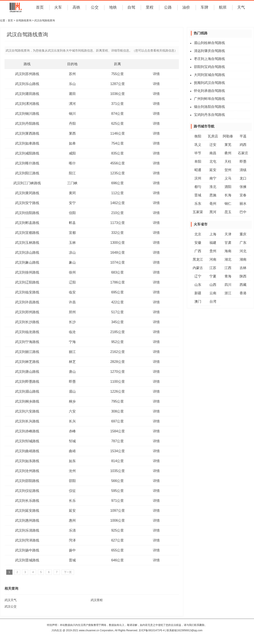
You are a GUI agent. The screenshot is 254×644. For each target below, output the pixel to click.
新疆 (198, 293)
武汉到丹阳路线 (27, 124)
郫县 (72, 223)
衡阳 (198, 136)
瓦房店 (213, 136)
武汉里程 (97, 600)
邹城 (72, 441)
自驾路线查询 (24, 20)
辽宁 (198, 276)
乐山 (72, 84)
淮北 (213, 187)
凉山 (72, 253)
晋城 (72, 560)
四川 (228, 285)
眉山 (72, 391)
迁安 (213, 145)
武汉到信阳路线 (27, 213)
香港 (243, 293)
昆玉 (228, 212)
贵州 (213, 251)
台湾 (213, 302)
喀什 (72, 163)
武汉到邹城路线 (27, 441)
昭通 (198, 170)
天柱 (228, 161)
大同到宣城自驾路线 (209, 75)
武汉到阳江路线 (27, 173)
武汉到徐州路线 (27, 272)
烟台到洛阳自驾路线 (209, 107)
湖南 (243, 259)
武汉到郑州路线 (27, 312)
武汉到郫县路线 (27, 223)
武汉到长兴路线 (27, 421)
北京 (198, 234)
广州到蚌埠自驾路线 (209, 99)
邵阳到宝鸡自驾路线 (209, 67)
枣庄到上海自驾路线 (209, 59)
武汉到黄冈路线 (27, 193)
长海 (228, 195)
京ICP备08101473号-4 (152, 630)
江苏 (213, 268)
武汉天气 (11, 600)
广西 (198, 251)
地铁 (113, 7)
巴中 (243, 212)
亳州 (213, 204)
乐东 (198, 204)
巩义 (198, 145)
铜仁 (228, 204)
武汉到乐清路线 (27, 530)
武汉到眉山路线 (27, 391)
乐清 (72, 530)
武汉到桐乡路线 (27, 401)
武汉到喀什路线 (27, 163)
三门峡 (72, 183)
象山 (72, 262)
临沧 (72, 332)
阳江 (72, 173)
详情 (156, 74)
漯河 (72, 104)
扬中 (72, 550)
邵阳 (72, 481)
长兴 (72, 421)
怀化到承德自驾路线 (209, 91)
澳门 (198, 302)
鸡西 (243, 145)
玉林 (72, 243)
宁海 (72, 342)
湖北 (228, 259)
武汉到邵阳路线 (27, 481)
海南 (228, 251)
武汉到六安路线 (27, 411)
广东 (243, 243)
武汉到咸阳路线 (27, 153)
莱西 (72, 133)
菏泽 (72, 540)
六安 (72, 411)
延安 (72, 511)
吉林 (243, 268)
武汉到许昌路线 (27, 302)
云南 (213, 293)
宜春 (243, 195)
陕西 (243, 276)
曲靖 (72, 451)
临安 (72, 292)
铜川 (72, 114)
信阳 (72, 213)
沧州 (72, 471)
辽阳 (72, 282)
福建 (213, 243)
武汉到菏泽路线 (27, 540)
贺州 (228, 170)
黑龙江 (198, 259)
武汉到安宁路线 (27, 203)
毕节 (198, 153)
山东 (198, 285)
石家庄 (243, 153)
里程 (150, 7)
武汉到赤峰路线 (27, 431)
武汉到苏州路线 (27, 74)
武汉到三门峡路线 (27, 183)
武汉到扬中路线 (27, 550)
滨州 (198, 178)
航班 (223, 7)
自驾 (131, 7)
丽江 (72, 352)
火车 (58, 7)
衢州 (228, 153)
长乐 (72, 501)
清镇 (243, 170)
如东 (72, 461)
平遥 (243, 136)
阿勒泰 (228, 136)
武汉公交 (11, 606)
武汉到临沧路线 (27, 332)
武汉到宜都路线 (27, 233)
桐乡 (72, 401)
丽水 (243, 204)
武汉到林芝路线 (27, 362)
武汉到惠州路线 (27, 520)
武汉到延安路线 (27, 511)
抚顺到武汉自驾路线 (209, 83)
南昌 (213, 153)
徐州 (72, 272)
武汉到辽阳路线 (27, 282)
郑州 (72, 312)
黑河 (213, 212)
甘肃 (228, 243)
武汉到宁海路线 (27, 342)
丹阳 (72, 124)
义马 (228, 178)
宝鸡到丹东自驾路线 (209, 115)
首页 (40, 7)
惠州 (72, 520)
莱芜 (228, 145)
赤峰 (72, 431)
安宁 (72, 203)
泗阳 (228, 187)
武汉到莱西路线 (27, 133)
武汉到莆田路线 (27, 94)
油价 (186, 7)
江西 (228, 268)
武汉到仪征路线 (27, 491)
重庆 (243, 234)
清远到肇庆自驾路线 (209, 51)
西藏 (243, 285)
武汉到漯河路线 (27, 104)
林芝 (72, 362)
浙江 (228, 293)
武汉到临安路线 (27, 292)
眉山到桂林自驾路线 (209, 43)
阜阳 (198, 161)
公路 (168, 7)
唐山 (72, 372)
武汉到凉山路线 (27, 253)
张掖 (243, 187)
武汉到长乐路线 (27, 501)
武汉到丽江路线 (27, 352)
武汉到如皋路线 (27, 143)
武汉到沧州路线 (27, 471)
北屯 (213, 161)
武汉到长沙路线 (27, 322)
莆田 (72, 94)
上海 (213, 234)
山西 (213, 285)
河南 (213, 259)
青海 (228, 276)
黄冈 (72, 193)
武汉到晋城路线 (27, 560)
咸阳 (72, 153)
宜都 (72, 233)
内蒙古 (198, 268)
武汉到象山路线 (27, 262)
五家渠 (198, 212)
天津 (228, 234)
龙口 (243, 178)
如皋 (72, 143)
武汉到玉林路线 (27, 243)
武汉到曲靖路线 (27, 451)
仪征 (72, 491)
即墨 (72, 382)
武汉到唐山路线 (27, 372)
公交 (95, 7)
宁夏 (213, 276)
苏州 (72, 74)
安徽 (198, 243)
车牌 (204, 7)
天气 (241, 7)
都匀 (198, 187)
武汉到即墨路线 (27, 382)
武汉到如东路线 (27, 461)
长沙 (72, 322)
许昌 (72, 302)
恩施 (213, 195)
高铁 (76, 7)
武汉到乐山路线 (27, 84)
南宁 (213, 178)
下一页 (68, 572)
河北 (243, 251)
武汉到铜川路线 (27, 114)
